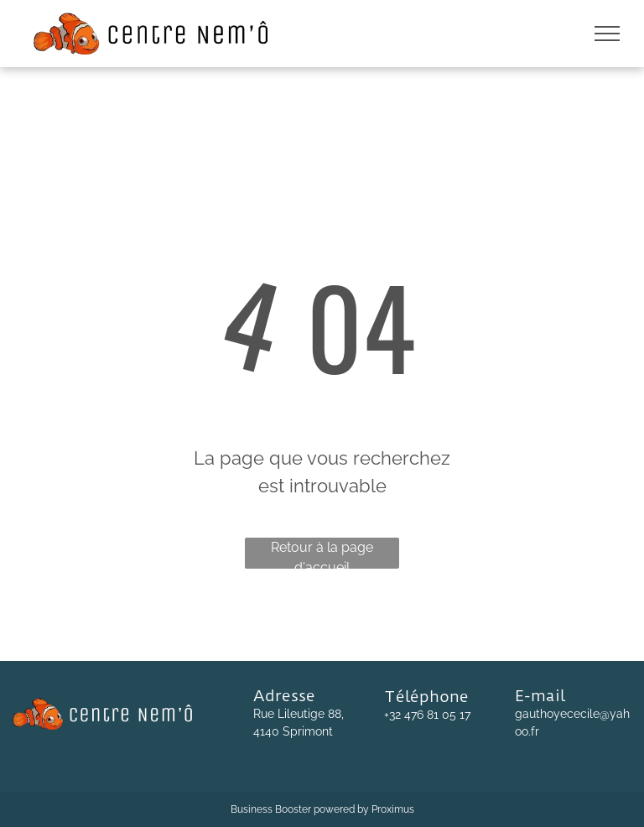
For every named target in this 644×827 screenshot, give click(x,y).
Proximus (393, 809)
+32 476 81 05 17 (427, 715)
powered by (341, 809)
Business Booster (271, 809)
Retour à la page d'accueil (322, 554)
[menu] (607, 34)
